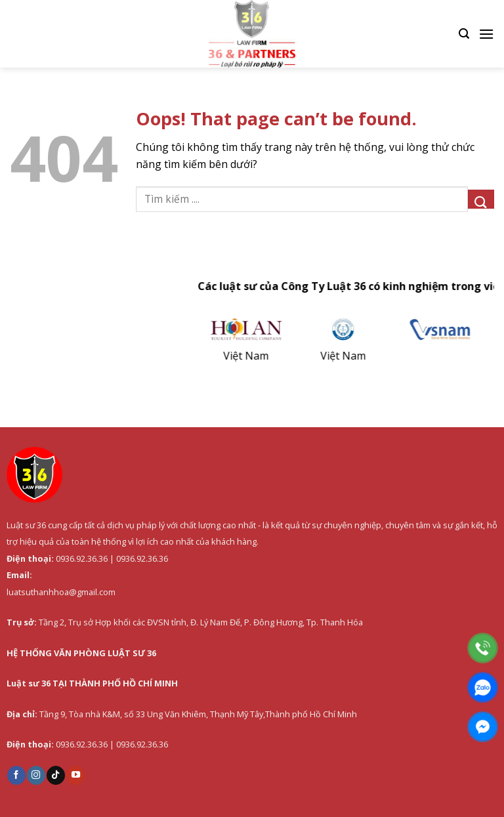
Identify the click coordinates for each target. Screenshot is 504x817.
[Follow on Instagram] (36, 775)
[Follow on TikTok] (56, 775)
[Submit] (481, 199)
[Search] (464, 34)
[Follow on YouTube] (75, 775)
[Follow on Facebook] (16, 775)
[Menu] (486, 34)
